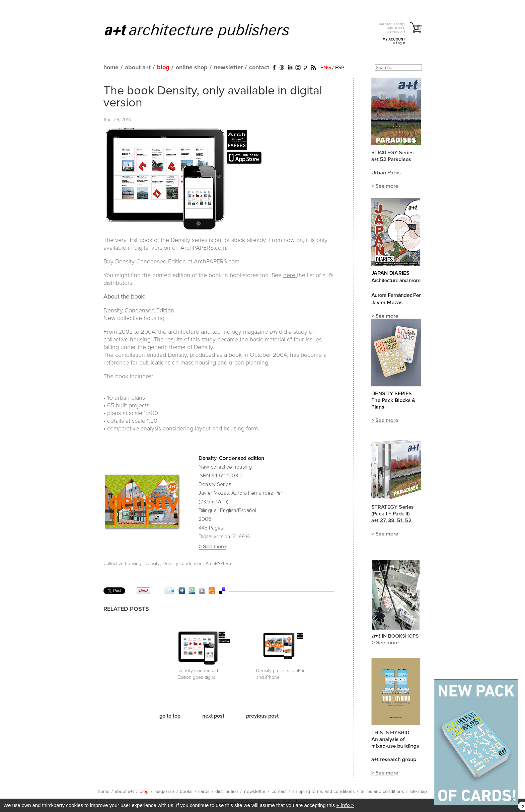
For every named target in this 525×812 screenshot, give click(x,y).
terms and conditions (382, 792)
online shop (192, 68)
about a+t (138, 68)
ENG (326, 68)
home (111, 68)
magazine (164, 792)
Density (152, 564)
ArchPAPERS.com (203, 248)
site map (418, 792)
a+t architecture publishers (205, 30)
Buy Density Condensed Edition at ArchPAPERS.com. (172, 262)
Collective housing (122, 564)
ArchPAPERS (218, 564)
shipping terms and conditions (324, 792)
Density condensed (183, 564)
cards (204, 792)
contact (259, 68)
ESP (340, 68)
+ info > (345, 805)
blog (163, 68)
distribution (227, 792)
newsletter (228, 68)
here (290, 275)
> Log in (399, 43)
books (186, 792)
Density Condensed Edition (139, 311)
